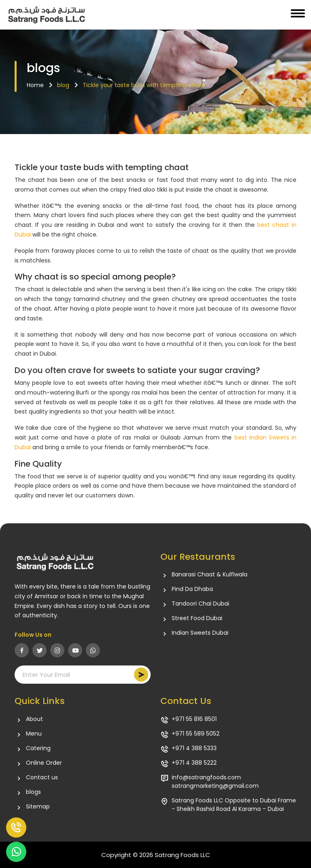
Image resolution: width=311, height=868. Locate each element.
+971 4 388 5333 (194, 748)
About (34, 719)
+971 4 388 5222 (194, 763)
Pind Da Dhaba (192, 589)
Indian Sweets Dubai (200, 633)
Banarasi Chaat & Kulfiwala (210, 575)
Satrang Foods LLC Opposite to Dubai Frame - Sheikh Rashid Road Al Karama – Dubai (234, 805)
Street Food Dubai (197, 618)
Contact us (42, 777)
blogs (33, 792)
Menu (34, 734)
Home (35, 85)
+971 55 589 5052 (196, 734)
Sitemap (38, 807)
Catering (38, 748)
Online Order (44, 763)
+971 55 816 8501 (194, 719)
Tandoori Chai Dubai (200, 604)
